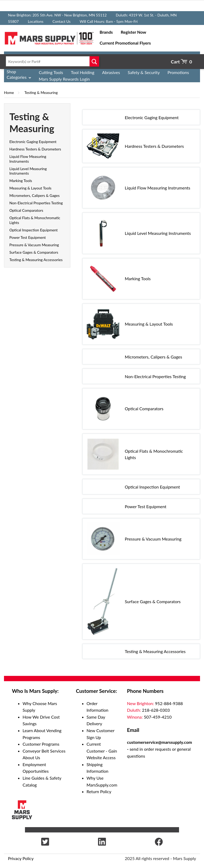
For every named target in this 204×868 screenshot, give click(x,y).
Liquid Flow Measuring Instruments (28, 159)
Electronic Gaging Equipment (33, 142)
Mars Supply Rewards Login (64, 79)
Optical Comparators (26, 210)
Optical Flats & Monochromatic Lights (154, 454)
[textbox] (51, 61)
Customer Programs (41, 744)
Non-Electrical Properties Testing (36, 203)
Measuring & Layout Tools (30, 188)
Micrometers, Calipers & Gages (34, 195)
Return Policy (99, 791)
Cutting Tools (51, 72)
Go (94, 61)
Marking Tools (21, 181)
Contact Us (61, 21)
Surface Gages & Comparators (34, 252)
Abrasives (111, 72)
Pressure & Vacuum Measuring (34, 245)
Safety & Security (144, 72)
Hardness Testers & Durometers (35, 149)
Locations (36, 21)
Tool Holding (83, 72)
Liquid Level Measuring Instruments (28, 171)
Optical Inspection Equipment (33, 230)
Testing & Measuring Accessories (36, 260)
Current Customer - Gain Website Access (102, 751)
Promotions (178, 72)
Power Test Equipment (27, 237)
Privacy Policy (21, 858)
